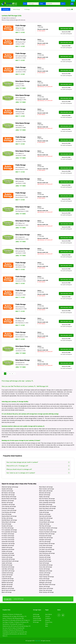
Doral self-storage (6, 524)
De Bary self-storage (7, 518)
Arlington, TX (23, 616)
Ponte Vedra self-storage (46, 546)
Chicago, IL (27, 620)
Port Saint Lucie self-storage (47, 549)
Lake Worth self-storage (8, 571)
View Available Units (66, 29)
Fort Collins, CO (14, 628)
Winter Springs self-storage (46, 592)
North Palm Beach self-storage (47, 508)
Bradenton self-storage (8, 501)
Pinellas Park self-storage (46, 538)
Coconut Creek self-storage (9, 510)
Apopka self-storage (7, 489)
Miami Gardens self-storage (47, 489)
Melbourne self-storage (8, 588)
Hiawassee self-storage (8, 549)
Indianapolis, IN (7, 634)
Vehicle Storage (16, 9)
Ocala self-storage (44, 512)
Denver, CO (12, 614)
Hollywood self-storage (8, 553)
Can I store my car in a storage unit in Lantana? (38, 473)
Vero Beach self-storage (46, 581)
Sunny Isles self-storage (46, 567)
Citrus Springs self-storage (9, 507)
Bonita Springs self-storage (9, 497)
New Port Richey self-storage (47, 499)
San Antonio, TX (7, 624)
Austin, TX (5, 618)
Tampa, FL (21, 624)
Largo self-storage (7, 577)
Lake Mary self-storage (8, 569)
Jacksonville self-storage (8, 559)
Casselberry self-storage (8, 505)
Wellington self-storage (45, 583)
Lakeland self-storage (7, 573)
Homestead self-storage (8, 555)
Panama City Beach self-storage (48, 532)
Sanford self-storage (45, 555)
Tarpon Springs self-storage (47, 577)
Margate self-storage (7, 585)
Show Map (69, 9)
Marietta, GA (23, 634)
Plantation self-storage (45, 540)
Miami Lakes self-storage (46, 491)
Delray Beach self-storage (9, 522)
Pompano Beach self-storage (47, 544)
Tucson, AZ (16, 626)
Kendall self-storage (7, 565)
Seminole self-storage (45, 559)
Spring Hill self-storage (45, 561)
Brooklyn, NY (14, 620)
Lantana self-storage (7, 575)
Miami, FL (5, 636)
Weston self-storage (44, 587)
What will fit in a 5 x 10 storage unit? (38, 466)
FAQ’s (47, 624)
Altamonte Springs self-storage (10, 487)
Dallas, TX (13, 622)
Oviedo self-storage (44, 524)
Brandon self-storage (7, 503)
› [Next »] (15, 374)
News (47, 626)
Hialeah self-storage (7, 548)
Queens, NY (25, 622)
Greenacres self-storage (8, 544)
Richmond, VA (20, 630)
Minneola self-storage (45, 493)
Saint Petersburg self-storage (47, 553)
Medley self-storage (7, 587)
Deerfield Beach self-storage (9, 520)
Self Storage (6, 9)
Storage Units (8, 599)
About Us (48, 620)
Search (63, 4)
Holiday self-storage (7, 551)
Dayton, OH (19, 622)
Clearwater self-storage (8, 508)
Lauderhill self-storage (8, 579)
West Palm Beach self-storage (47, 585)
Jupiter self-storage (7, 563)
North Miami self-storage (46, 505)
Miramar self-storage (45, 495)
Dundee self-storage (7, 526)
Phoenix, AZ (12, 630)
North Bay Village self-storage (47, 501)
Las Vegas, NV (15, 616)
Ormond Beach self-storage (47, 522)
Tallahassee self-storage (46, 571)
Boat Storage (36, 616)
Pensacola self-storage (45, 536)
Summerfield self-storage (46, 565)
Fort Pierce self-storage (8, 538)
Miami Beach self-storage (46, 487)
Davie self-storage (7, 514)
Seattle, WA (21, 628)
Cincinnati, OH (23, 632)
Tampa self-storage (44, 575)
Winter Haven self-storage (46, 588)
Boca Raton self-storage (8, 495)
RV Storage (27, 9)
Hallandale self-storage (8, 546)
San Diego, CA (6, 622)
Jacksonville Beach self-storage (10, 561)
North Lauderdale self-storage (47, 503)
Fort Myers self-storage (8, 534)
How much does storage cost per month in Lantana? (38, 462)
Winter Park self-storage (46, 590)
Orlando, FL (6, 630)
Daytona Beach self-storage (9, 516)
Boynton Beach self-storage (9, 499)
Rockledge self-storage (45, 551)
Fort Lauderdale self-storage (9, 530)
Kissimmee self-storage (8, 567)
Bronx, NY (21, 620)
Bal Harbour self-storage (8, 493)
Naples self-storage (44, 497)
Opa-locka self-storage (45, 516)
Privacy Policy (49, 622)
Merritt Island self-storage (9, 590)
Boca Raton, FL (6, 620)
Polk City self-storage (45, 542)
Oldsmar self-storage (45, 514)
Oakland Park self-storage (46, 510)
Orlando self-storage (45, 520)
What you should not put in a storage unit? (38, 469)
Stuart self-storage (44, 563)
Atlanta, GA (19, 614)
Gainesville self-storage (8, 542)
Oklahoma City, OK (7, 626)
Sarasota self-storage (45, 557)
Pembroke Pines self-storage (47, 534)
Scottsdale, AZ (6, 632)
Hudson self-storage (7, 557)
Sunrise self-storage (44, 569)
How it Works (49, 614)
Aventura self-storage (7, 491)
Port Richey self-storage (46, 548)
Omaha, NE (14, 624)
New (73, 1)
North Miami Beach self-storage (48, 507)
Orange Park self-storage (46, 518)
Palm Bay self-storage (45, 526)
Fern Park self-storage (8, 528)
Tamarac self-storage (45, 573)
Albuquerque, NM (19, 618)
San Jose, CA (6, 628)
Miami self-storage (7, 592)
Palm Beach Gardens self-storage (48, 528)
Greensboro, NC (15, 634)
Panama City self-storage (46, 530)
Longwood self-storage (8, 581)
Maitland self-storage (7, 583)
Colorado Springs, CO (25, 626)
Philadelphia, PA (7, 616)
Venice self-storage (44, 579)
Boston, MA (11, 618)
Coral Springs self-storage (9, 512)
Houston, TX (6, 614)
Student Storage (37, 620)
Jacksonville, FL (15, 632)
